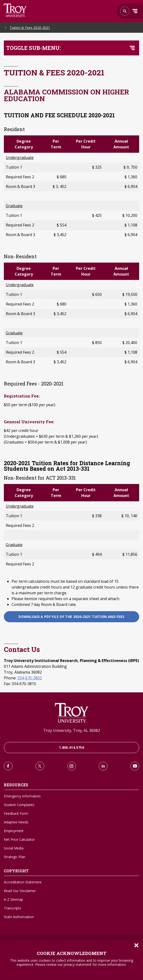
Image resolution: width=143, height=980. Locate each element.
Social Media (14, 848)
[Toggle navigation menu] (132, 48)
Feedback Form (16, 813)
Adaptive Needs (16, 822)
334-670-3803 (30, 678)
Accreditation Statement (23, 882)
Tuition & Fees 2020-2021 (30, 28)
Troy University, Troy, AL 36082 (72, 730)
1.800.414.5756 (71, 747)
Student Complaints (19, 805)
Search (15, 10)
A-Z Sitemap (13, 899)
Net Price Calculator (19, 839)
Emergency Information (22, 796)
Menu (135, 11)
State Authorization (19, 917)
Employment (14, 831)
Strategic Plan (15, 857)
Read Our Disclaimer (20, 891)
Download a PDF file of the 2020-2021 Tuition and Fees (71, 617)
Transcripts (12, 908)
